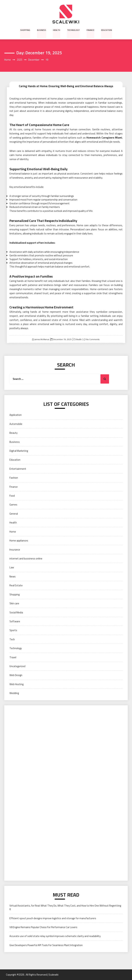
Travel (13, 657)
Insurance (15, 550)
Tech (12, 639)
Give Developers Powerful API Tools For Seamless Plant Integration (46, 945)
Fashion (14, 478)
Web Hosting (16, 684)
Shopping (25, 30)
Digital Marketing (19, 451)
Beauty (13, 433)
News (13, 576)
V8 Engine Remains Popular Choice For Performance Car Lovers (43, 927)
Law (12, 568)
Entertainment (18, 469)
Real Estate (16, 586)
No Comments (93, 339)
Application (16, 415)
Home (13, 532)
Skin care (14, 603)
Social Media (16, 612)
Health (56, 30)
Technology (73, 30)
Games (13, 505)
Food (12, 496)
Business (42, 30)
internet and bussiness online (26, 558)
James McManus (42, 339)
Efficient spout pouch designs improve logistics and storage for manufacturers (53, 918)
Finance (90, 30)
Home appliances (19, 541)
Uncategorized (17, 666)
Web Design (16, 675)
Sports (13, 630)
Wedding (14, 693)
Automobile (16, 424)
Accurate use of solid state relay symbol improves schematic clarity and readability (55, 936)
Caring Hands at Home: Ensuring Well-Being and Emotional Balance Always (66, 86)
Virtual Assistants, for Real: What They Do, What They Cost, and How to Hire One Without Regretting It (65, 907)
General (14, 514)
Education (106, 30)
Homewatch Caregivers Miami (104, 138)
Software (15, 621)
